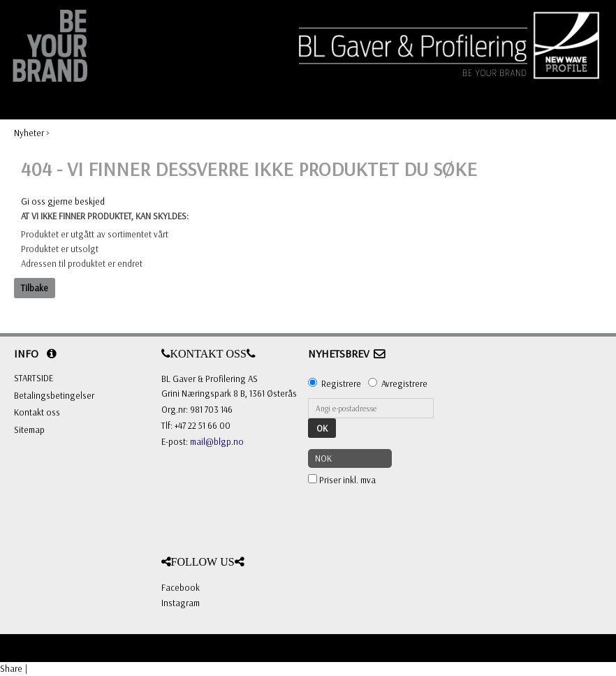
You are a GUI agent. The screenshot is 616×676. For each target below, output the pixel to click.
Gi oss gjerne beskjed (63, 201)
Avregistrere (404, 383)
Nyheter (29, 133)
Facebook (181, 587)
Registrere (341, 383)
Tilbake (35, 288)
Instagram (181, 603)
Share (11, 668)
